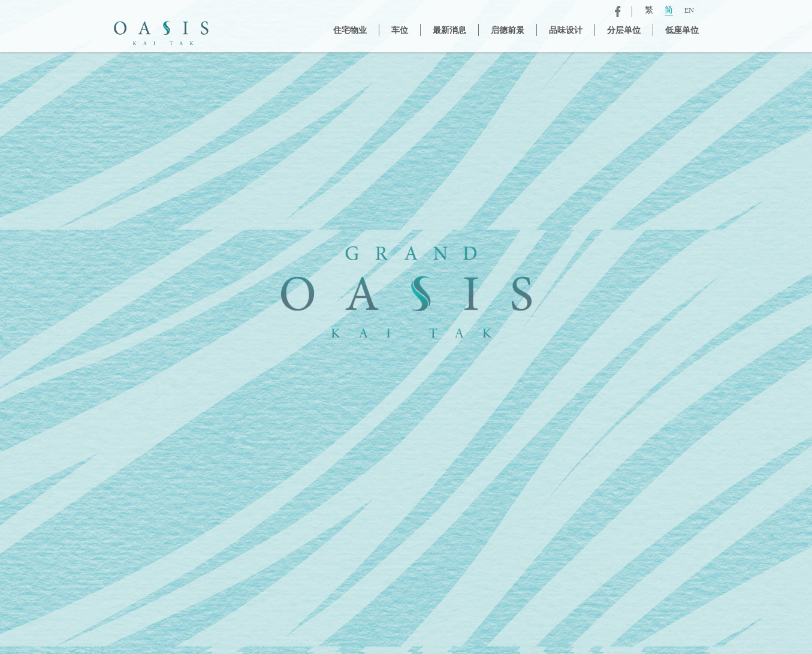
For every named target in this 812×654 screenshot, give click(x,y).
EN (689, 11)
